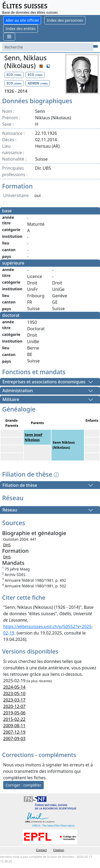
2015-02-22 (14, 719)
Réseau (10, 510)
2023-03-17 (14, 700)
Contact (41, 850)
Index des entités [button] (21, 29)
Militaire (11, 400)
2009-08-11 (14, 726)
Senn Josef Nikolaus (34, 437)
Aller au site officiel (22, 20)
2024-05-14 (14, 687)
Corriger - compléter (23, 785)
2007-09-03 (14, 739)
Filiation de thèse (20, 485)
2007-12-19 (14, 732)
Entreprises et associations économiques (44, 382)
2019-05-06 (14, 713)
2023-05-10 (14, 693)
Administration (18, 391)
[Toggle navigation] (9, 37)
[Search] (48, 47)
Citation (59, 850)
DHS (7, 545)
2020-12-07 (14, 706)
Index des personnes (65, 20)
